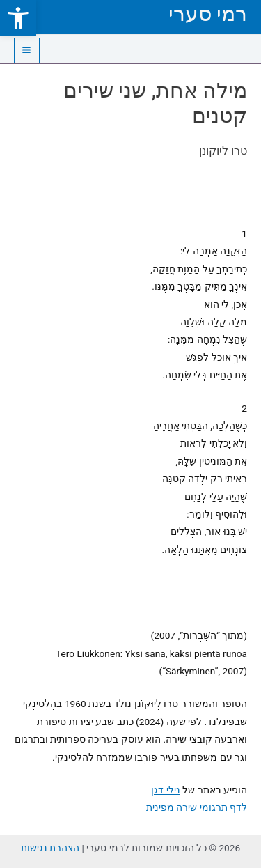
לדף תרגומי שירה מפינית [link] (197, 807)
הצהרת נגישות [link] (50, 848)
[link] (18, 18)
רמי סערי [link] (208, 14)
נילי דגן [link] (165, 790)
